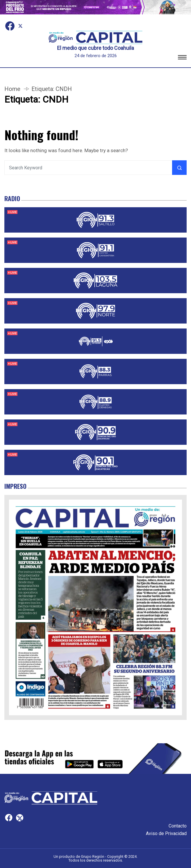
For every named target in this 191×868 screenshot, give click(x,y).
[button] (182, 58)
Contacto (178, 826)
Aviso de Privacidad (166, 833)
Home (12, 89)
